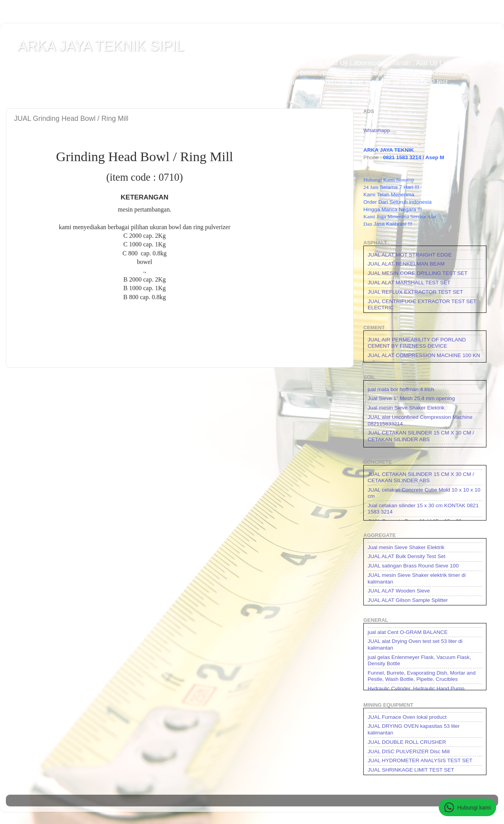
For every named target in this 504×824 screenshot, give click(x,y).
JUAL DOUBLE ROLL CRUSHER (407, 742)
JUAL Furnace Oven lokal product (407, 717)
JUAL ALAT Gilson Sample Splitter (408, 600)
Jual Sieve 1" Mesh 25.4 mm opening (411, 398)
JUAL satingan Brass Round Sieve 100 (413, 566)
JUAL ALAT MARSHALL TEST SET (409, 283)
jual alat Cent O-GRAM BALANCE (408, 632)
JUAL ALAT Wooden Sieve (399, 591)
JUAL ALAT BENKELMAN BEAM (406, 264)
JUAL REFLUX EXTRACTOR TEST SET (415, 292)
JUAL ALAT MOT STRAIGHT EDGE (410, 255)
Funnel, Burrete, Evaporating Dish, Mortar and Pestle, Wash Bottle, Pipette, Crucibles (422, 676)
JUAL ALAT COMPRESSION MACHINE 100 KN (424, 355)
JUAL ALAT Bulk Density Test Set (407, 556)
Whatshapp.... (380, 130)
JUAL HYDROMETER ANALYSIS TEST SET (420, 760)
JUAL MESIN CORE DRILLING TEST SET (418, 273)
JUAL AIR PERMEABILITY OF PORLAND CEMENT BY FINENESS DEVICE (417, 343)
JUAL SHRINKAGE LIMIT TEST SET (411, 770)
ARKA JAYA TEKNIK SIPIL (101, 46)
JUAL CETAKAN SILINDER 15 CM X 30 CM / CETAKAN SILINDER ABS (421, 436)
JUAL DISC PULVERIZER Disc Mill (409, 751)
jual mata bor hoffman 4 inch (401, 389)
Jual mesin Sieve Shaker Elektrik (406, 408)
